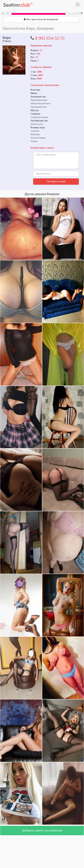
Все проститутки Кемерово (41, 19)
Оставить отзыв (56, 181)
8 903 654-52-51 (50, 38)
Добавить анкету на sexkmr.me (42, 830)
